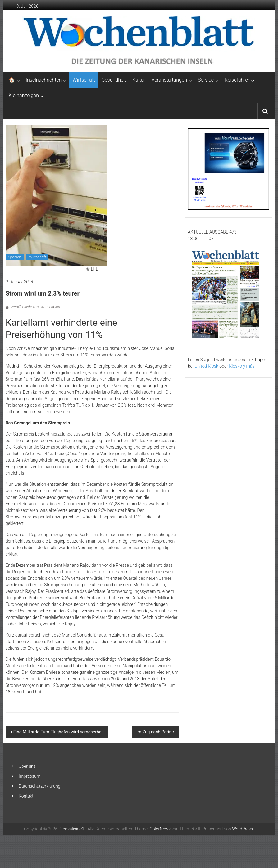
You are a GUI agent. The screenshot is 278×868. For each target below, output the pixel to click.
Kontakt (26, 796)
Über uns (27, 766)
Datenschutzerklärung (39, 786)
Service (206, 80)
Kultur (139, 80)
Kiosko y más (242, 366)
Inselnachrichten (44, 80)
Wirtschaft (84, 80)
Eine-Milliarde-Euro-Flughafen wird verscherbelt (59, 732)
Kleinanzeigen (24, 95)
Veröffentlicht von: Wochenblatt (35, 307)
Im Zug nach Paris (154, 732)
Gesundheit (114, 80)
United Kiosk (206, 366)
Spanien (15, 257)
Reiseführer (237, 80)
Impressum (30, 776)
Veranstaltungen (169, 80)
